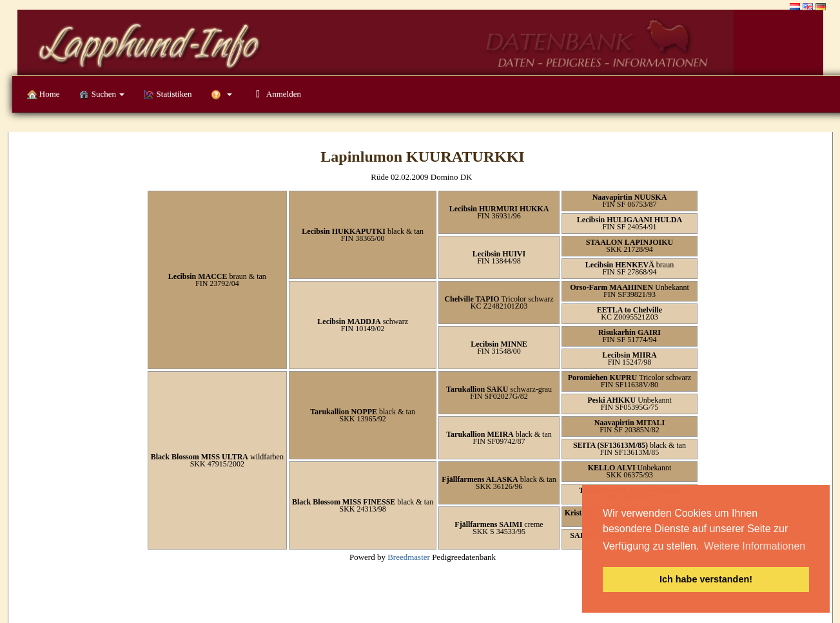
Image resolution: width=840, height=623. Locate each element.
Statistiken (168, 94)
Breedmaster (409, 557)
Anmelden (276, 94)
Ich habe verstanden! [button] (706, 579)
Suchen (102, 94)
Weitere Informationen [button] (755, 546)
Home (44, 94)
